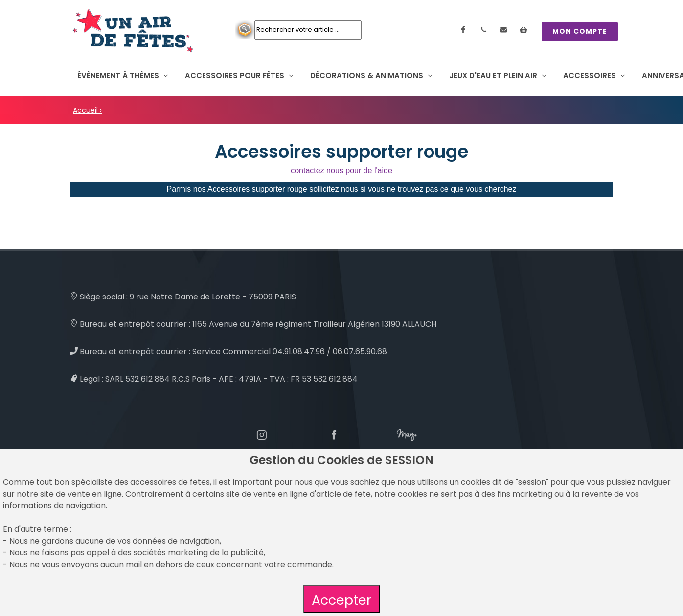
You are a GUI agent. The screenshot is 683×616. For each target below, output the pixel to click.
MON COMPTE (580, 31)
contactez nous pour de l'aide (341, 171)
